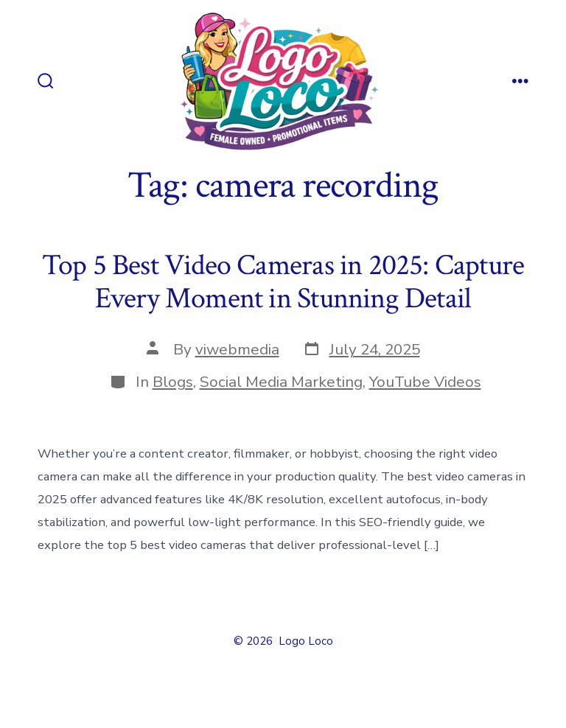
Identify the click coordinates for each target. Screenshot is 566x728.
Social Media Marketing (281, 382)
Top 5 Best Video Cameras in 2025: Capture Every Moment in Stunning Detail (283, 282)
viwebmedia (237, 349)
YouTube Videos (425, 382)
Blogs (173, 382)
